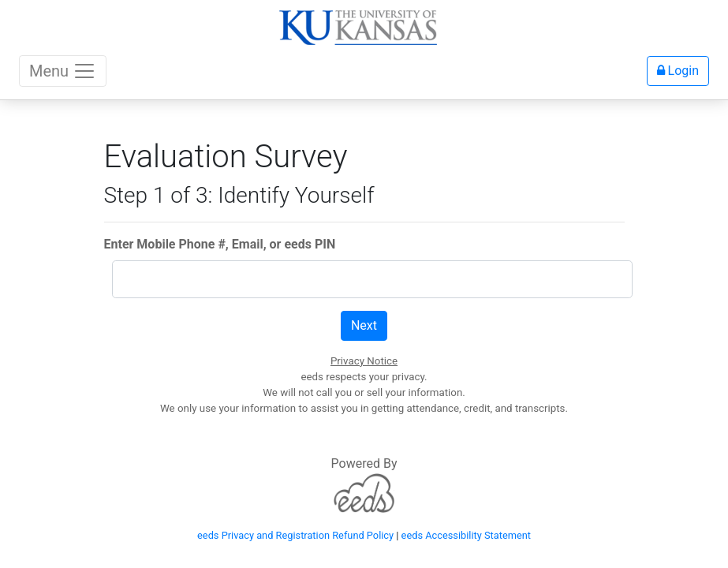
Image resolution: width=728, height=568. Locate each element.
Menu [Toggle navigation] (63, 71)
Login (678, 71)
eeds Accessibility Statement (466, 535)
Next (364, 325)
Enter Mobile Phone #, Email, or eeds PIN (220, 244)
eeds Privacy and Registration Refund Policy (295, 535)
